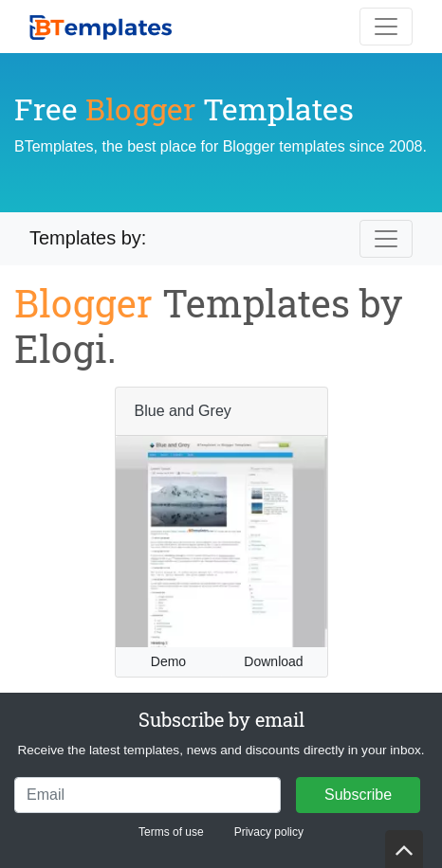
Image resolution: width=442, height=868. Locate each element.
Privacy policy (269, 832)
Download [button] (273, 661)
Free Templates (184, 108)
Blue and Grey (183, 411)
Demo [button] (168, 661)
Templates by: (88, 238)
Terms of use (171, 832)
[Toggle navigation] (386, 27)
